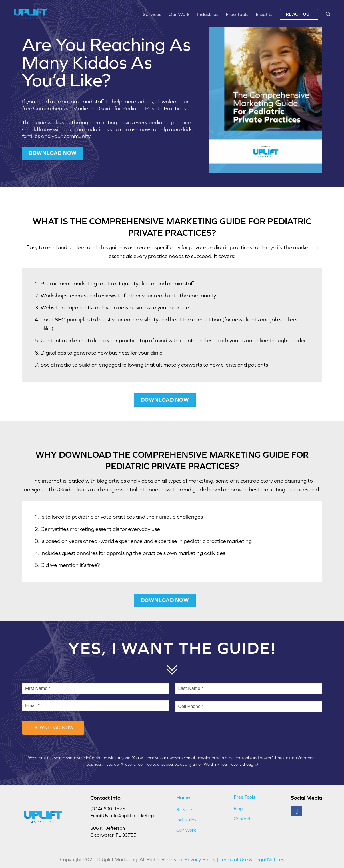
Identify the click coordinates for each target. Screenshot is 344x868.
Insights (264, 14)
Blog (238, 808)
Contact (242, 819)
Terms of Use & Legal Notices (252, 859)
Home (183, 797)
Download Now (53, 728)
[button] (328, 14)
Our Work (179, 14)
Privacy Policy (200, 859)
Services (152, 14)
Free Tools (237, 14)
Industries (208, 14)
